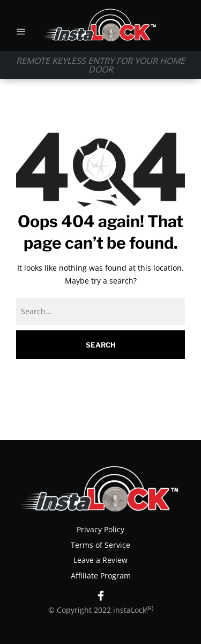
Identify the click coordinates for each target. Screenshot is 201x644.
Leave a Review (100, 560)
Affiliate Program (101, 576)
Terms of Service (100, 545)
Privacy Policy (100, 529)
